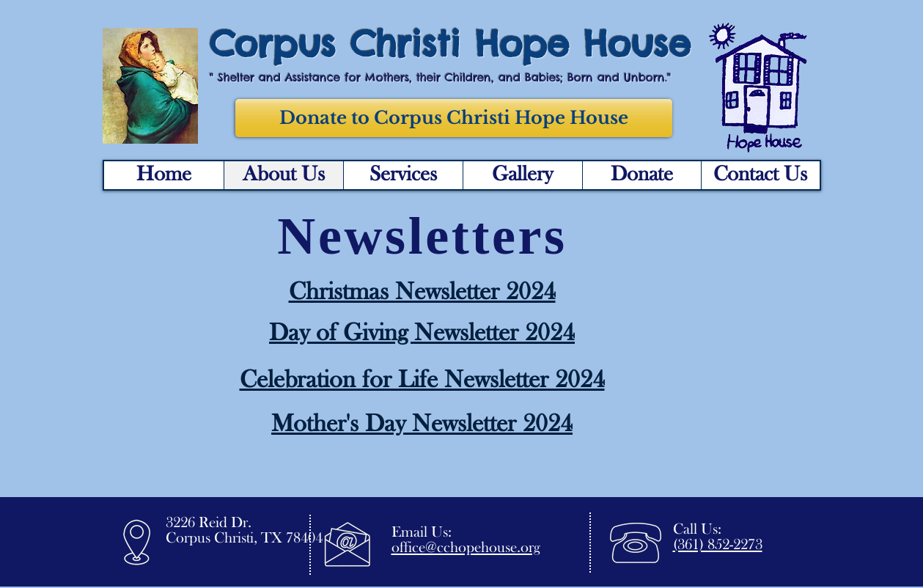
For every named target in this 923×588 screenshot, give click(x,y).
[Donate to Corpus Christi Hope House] (454, 118)
